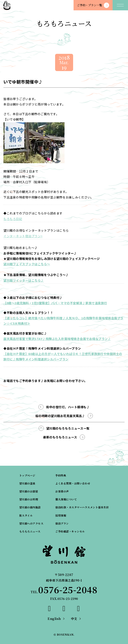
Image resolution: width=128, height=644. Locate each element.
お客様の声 (62, 491)
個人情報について (66, 499)
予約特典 (61, 475)
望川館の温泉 (27, 483)
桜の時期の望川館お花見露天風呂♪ (60, 416)
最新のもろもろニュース (60, 437)
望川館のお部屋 (29, 491)
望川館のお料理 (29, 499)
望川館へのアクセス (31, 523)
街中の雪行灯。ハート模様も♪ (68, 407)
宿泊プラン (62, 523)
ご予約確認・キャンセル (70, 531)
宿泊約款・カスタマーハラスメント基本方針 (82, 507)
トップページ (27, 475)
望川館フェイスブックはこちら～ (27, 264)
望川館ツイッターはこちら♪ (24, 280)
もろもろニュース (30, 531)
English (54, 619)
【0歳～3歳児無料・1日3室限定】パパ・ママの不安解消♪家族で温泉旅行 (55, 303)
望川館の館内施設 (30, 507)
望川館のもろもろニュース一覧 (68, 428)
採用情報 (61, 515)
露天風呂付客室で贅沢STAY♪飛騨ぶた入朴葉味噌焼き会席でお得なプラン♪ (57, 339)
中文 (74, 619)
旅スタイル (26, 515)
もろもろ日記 (13, 219)
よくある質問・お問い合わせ (73, 483)
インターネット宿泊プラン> (23, 236)
